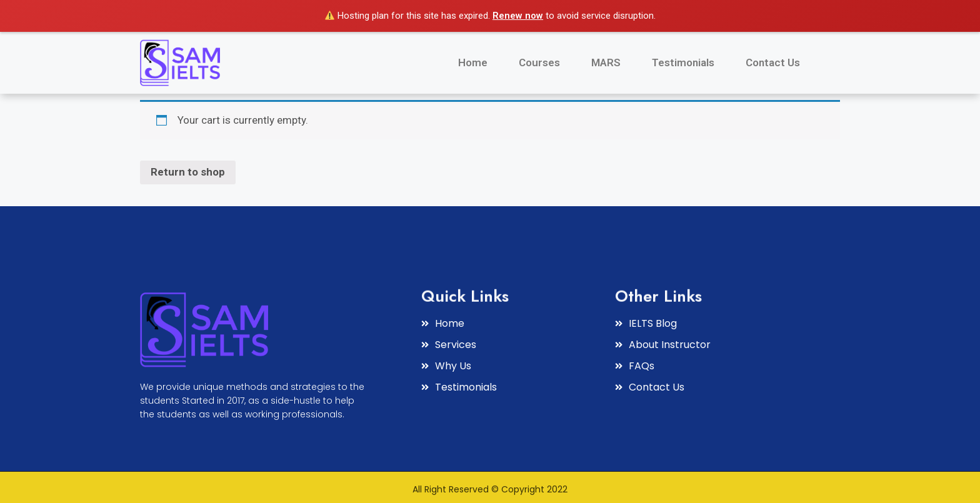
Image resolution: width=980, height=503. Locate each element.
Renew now (518, 16)
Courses (539, 62)
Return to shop (188, 172)
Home (473, 62)
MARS (606, 62)
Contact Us (773, 62)
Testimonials (683, 62)
